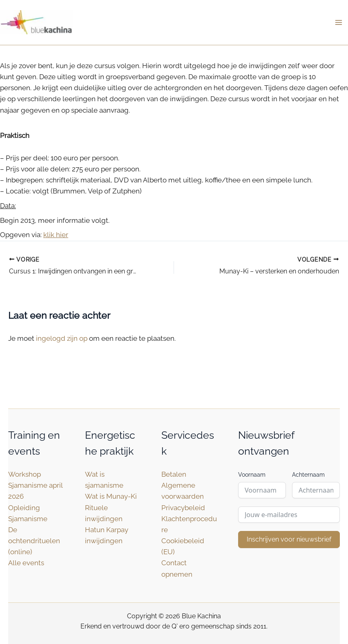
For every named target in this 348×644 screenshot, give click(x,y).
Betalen (174, 474)
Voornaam (252, 475)
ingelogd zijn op (62, 338)
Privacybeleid (183, 508)
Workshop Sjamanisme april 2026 (35, 485)
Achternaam (308, 475)
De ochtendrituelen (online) (34, 541)
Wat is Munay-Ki (111, 496)
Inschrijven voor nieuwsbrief (289, 539)
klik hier (56, 235)
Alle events (26, 563)
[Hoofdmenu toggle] (339, 22)
